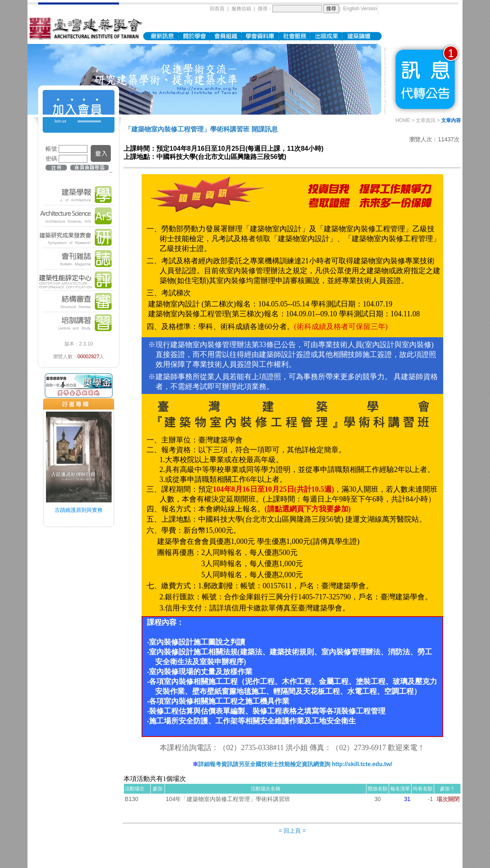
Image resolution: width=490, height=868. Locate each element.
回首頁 (217, 6)
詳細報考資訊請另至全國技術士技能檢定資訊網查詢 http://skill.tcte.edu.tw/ (295, 759)
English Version (360, 6)
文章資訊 (426, 115)
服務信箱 (241, 6)
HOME (403, 115)
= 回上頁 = (292, 826)
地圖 (241, 853)
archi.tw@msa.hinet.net (304, 853)
